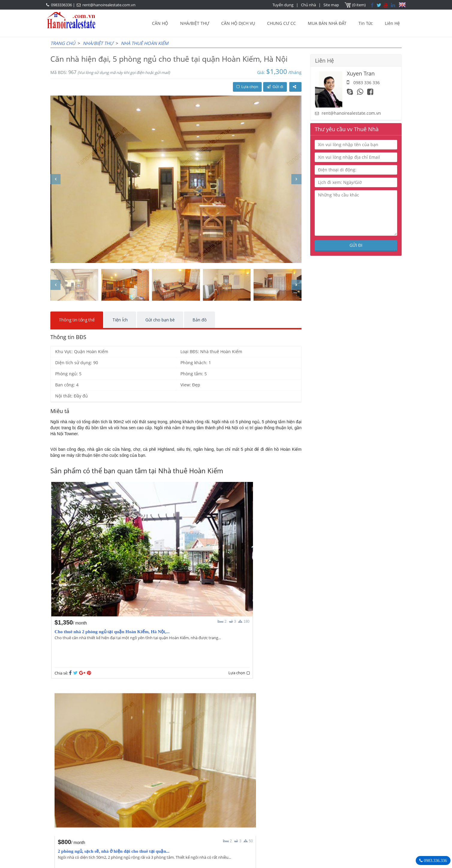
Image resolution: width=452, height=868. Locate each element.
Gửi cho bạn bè (160, 320)
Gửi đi (275, 87)
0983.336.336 (435, 861)
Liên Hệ (392, 23)
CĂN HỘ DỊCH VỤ (238, 23)
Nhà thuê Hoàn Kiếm (145, 43)
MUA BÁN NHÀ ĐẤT (327, 23)
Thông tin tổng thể (77, 320)
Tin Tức (366, 23)
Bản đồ (199, 320)
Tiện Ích (120, 320)
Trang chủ (63, 43)
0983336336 (61, 5)
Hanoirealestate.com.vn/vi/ (318, 827)
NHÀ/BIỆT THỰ (195, 23)
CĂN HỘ (160, 23)
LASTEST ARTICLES (101, 796)
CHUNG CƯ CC (281, 23)
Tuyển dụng (284, 5)
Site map (332, 5)
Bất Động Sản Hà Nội (311, 796)
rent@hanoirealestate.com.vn (109, 5)
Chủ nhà (309, 5)
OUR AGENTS (194, 796)
